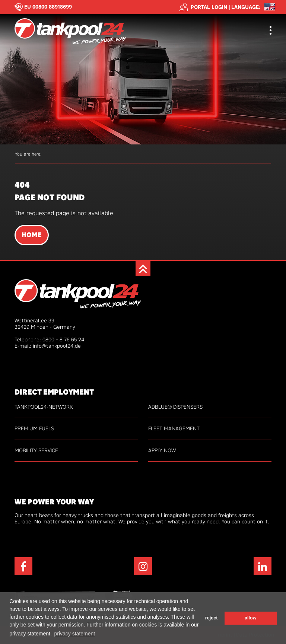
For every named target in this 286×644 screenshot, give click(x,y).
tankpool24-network (44, 407)
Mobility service (36, 450)
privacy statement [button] (74, 634)
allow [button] (251, 618)
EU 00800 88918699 (48, 7)
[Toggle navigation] (271, 31)
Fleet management (174, 428)
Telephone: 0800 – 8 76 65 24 (49, 339)
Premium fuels (34, 428)
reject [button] (212, 618)
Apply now (162, 450)
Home (32, 235)
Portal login (203, 7)
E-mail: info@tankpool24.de (48, 346)
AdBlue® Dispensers (175, 407)
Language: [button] (246, 7)
